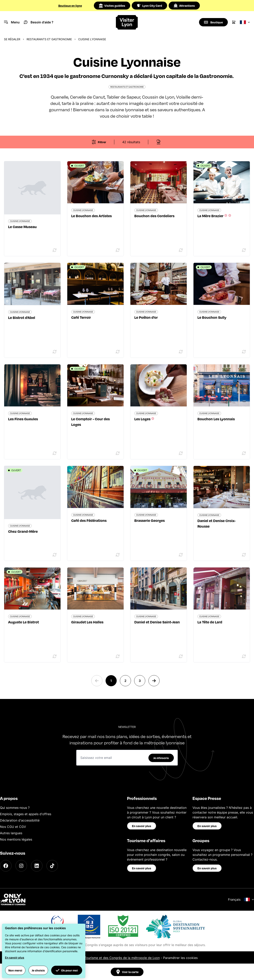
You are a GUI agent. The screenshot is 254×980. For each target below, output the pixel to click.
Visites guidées (112, 6)
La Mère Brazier (215, 216)
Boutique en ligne (70, 6)
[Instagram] (21, 866)
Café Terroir (81, 317)
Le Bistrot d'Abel (22, 317)
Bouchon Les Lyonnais (216, 419)
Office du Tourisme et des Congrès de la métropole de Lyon (115, 958)
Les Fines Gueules (23, 419)
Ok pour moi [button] (67, 970)
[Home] (127, 22)
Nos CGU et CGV (13, 827)
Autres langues (11, 833)
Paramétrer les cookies (180, 958)
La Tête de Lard (210, 622)
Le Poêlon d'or (146, 317)
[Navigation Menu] (12, 22)
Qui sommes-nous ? (15, 808)
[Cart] (234, 22)
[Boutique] (213, 22)
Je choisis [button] (38, 970)
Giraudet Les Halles (87, 622)
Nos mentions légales (16, 839)
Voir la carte (127, 972)
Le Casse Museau (22, 227)
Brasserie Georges (150, 520)
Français (241, 899)
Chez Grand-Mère (23, 531)
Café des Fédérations (89, 520)
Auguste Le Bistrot (24, 622)
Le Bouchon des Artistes (91, 216)
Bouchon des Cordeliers (154, 216)
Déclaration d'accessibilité (20, 820)
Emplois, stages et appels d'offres (26, 814)
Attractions (184, 6)
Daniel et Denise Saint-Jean (157, 622)
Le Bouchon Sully (212, 317)
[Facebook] (6, 866)
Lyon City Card (149, 6)
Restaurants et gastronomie (49, 39)
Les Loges (145, 419)
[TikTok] (52, 866)
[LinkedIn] (37, 866)
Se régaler (12, 39)
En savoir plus (142, 826)
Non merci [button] (15, 970)
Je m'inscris (161, 758)
